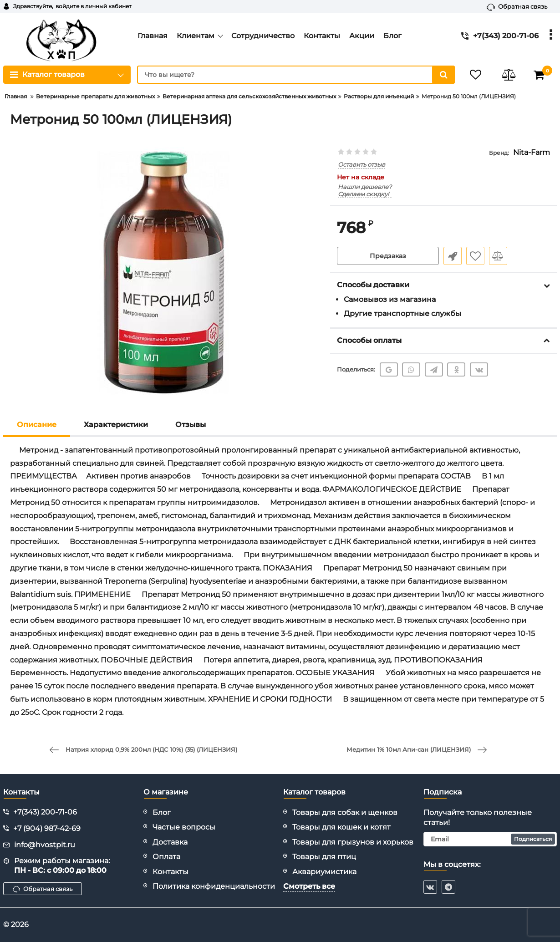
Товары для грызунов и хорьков (353, 842)
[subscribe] (490, 839)
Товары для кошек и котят (341, 827)
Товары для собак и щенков (345, 812)
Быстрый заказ (453, 256)
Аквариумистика (324, 872)
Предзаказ (388, 256)
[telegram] (448, 887)
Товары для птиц (324, 857)
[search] (296, 75)
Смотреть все (309, 886)
